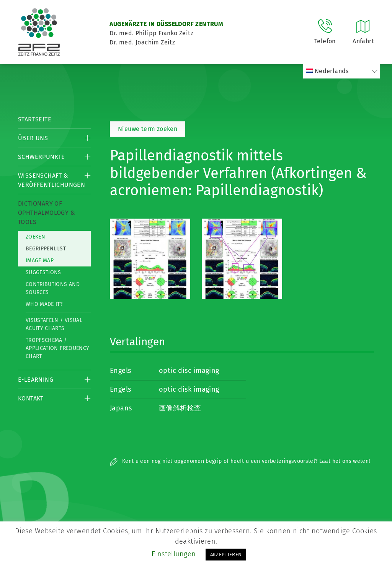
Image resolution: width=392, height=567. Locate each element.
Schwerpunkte (42, 157)
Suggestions (43, 272)
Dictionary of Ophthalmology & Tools (47, 213)
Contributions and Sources (53, 288)
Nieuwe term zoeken (148, 129)
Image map (40, 261)
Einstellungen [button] (174, 554)
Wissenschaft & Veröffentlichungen (51, 180)
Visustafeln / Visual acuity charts (54, 324)
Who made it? (44, 304)
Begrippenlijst (46, 249)
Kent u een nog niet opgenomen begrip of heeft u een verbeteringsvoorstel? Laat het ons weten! (240, 461)
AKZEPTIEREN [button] (226, 555)
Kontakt (31, 398)
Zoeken (35, 237)
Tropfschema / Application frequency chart (57, 348)
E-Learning (36, 380)
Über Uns (33, 138)
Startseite (35, 119)
